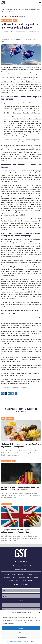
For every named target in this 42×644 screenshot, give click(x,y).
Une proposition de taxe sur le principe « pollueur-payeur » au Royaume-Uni (17, 531)
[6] (9, 230)
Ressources (34, 566)
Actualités (9, 9)
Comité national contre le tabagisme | (15, 388)
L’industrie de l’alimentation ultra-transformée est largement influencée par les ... (21, 445)
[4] (28, 196)
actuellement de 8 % (7, 93)
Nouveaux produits (6, 461)
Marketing (21, 574)
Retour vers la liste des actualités (13, 16)
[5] (24, 215)
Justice (36, 577)
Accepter (21, 628)
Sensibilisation (10, 418)
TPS (3, 9)
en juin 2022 (35, 78)
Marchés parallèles (27, 580)
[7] (13, 275)
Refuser (21, 633)
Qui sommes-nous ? (21, 569)
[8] (13, 288)
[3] (35, 127)
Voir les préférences (21, 637)
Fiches (26, 566)
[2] (30, 103)
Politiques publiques (6, 20)
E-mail (21, 601)
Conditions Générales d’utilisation (14, 641)
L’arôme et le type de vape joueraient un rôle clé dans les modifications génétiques (20, 488)
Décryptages (17, 566)
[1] (14, 82)
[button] (39, 612)
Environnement (32, 574)
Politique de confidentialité (28, 641)
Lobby (13, 574)
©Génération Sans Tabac (9, 314)
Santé (15, 20)
